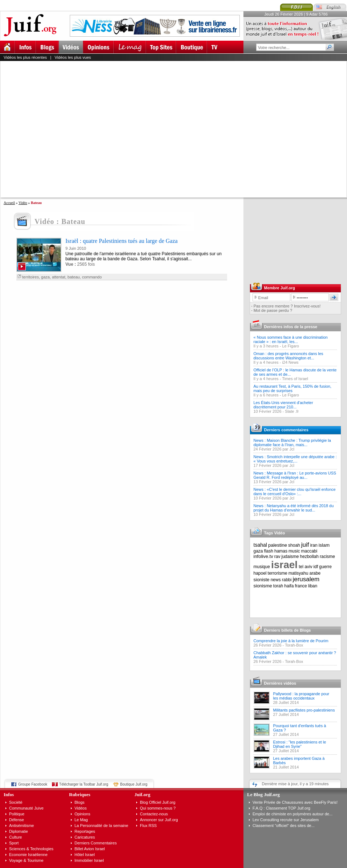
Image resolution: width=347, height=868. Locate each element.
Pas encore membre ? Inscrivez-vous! (287, 306)
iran (314, 545)
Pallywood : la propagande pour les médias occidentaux (301, 696)
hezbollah (309, 557)
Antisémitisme (21, 826)
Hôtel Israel (85, 855)
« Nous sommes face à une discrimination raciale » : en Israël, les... (291, 339)
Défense (17, 820)
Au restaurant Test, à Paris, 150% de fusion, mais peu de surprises (292, 388)
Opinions (82, 814)
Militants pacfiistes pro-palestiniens (304, 710)
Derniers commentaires (286, 430)
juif (305, 545)
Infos (9, 794)
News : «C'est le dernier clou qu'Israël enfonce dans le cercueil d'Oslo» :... (295, 492)
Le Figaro (290, 346)
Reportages (85, 831)
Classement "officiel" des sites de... (284, 826)
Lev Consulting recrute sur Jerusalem (286, 820)
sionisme (263, 586)
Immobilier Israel (89, 860)
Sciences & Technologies (31, 849)
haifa (289, 586)
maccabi (309, 551)
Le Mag (81, 820)
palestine (278, 545)
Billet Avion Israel (90, 849)
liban (313, 586)
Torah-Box (294, 645)
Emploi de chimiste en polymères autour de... (292, 814)
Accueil (9, 203)
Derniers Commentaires (96, 843)
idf (316, 567)
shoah (294, 545)
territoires (31, 277)
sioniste (262, 580)
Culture (15, 837)
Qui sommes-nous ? (158, 808)
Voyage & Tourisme (26, 860)
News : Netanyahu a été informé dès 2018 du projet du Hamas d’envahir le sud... (294, 508)
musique (262, 567)
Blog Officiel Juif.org (158, 802)
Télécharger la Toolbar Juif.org (84, 784)
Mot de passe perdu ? (273, 310)
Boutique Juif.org (134, 784)
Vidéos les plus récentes (25, 57)
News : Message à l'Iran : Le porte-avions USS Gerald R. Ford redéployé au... (295, 475)
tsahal (260, 545)
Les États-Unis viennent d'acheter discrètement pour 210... (283, 405)
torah (278, 586)
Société (16, 802)
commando (92, 277)
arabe (315, 573)
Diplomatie (19, 831)
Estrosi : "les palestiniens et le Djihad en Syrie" (300, 744)
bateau (74, 277)
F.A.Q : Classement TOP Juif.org (281, 808)
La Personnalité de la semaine (101, 826)
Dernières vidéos (280, 683)
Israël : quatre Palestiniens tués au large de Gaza (122, 241)
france (301, 586)
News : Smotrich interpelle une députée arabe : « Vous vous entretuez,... (295, 459)
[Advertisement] (68, 129)
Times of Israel (295, 379)
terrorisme (278, 573)
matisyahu (298, 573)
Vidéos (80, 808)
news (276, 580)
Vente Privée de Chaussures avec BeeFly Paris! (295, 802)
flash (269, 551)
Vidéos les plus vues (73, 57)
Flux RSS (148, 826)
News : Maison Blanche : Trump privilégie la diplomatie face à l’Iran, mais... (292, 443)
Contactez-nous (154, 814)
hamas (281, 551)
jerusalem (306, 579)
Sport (14, 843)
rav (277, 557)
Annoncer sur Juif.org (159, 820)
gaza (45, 277)
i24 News (290, 362)
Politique (17, 814)
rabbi (287, 580)
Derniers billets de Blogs (288, 630)
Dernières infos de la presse (291, 327)
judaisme (290, 557)
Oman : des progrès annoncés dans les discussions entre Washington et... (289, 356)
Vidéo (23, 203)
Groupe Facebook (33, 784)
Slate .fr (292, 411)
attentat (59, 277)
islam (324, 545)
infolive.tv (263, 556)
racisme (327, 557)
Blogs (80, 802)
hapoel (260, 573)
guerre (325, 567)
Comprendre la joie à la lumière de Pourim (291, 641)
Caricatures (85, 837)
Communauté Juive (26, 808)
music (294, 551)
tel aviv (305, 567)
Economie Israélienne (28, 855)
